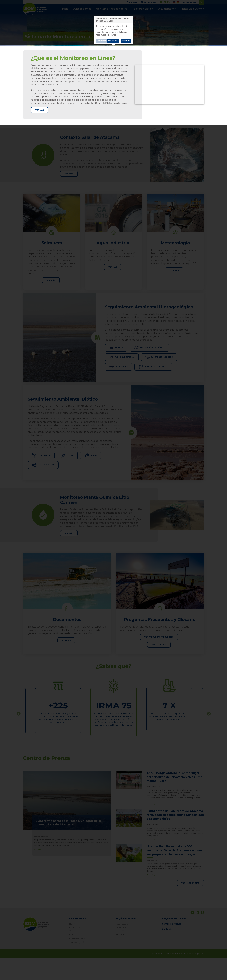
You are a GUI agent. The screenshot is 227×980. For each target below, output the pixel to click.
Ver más (40, 110)
